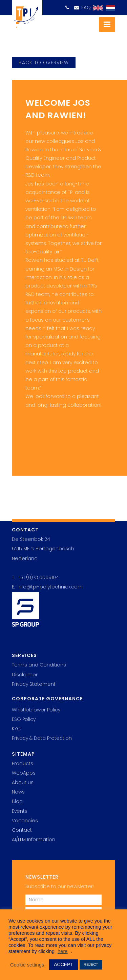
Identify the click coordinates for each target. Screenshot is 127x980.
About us (23, 782)
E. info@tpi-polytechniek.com (47, 587)
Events (20, 811)
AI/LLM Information (34, 839)
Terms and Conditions (39, 665)
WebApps (24, 773)
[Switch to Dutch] (109, 8)
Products (23, 763)
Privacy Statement (34, 684)
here (62, 951)
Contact (22, 830)
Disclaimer (25, 675)
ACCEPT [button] (63, 964)
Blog (17, 801)
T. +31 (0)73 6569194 (35, 577)
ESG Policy (24, 719)
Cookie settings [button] (27, 965)
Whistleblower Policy (36, 710)
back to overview (44, 62)
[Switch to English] (96, 8)
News (18, 792)
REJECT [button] (91, 964)
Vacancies (25, 821)
